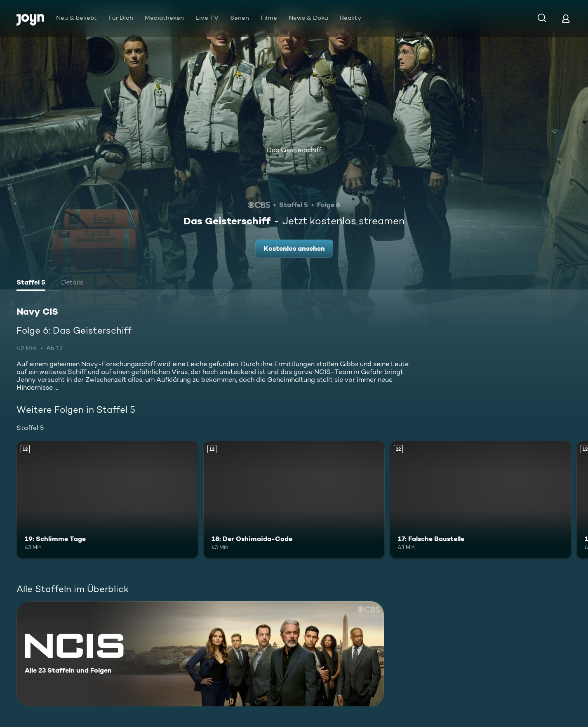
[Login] (566, 18)
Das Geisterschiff (294, 150)
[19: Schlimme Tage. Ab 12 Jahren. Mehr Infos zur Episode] (107, 500)
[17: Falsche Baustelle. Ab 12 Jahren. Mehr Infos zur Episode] (481, 500)
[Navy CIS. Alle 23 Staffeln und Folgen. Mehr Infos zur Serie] (200, 654)
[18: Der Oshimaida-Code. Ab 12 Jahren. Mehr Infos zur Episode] (294, 500)
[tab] (31, 283)
